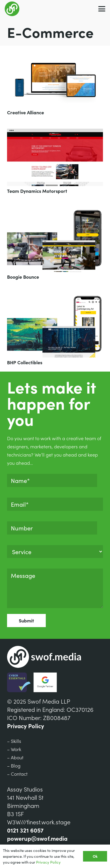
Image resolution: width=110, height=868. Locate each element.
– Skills (14, 741)
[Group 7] (12, 9)
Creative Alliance (26, 112)
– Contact (17, 774)
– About (15, 757)
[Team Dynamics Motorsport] (55, 157)
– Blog (14, 765)
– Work (14, 749)
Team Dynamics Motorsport (37, 191)
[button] (102, 9)
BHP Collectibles (25, 362)
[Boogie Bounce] (55, 240)
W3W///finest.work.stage (39, 822)
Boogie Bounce (23, 277)
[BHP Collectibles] (55, 325)
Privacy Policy (26, 726)
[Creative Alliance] (55, 80)
